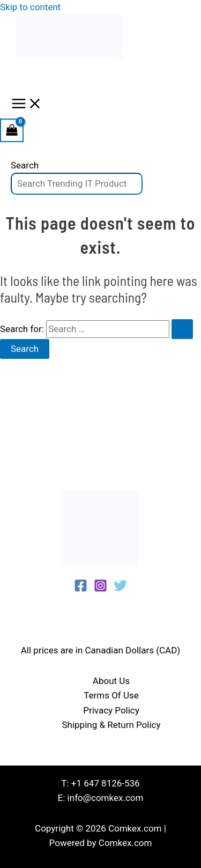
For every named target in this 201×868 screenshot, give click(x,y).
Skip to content (30, 7)
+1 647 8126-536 (106, 783)
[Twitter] (120, 589)
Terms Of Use (111, 695)
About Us (111, 681)
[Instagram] (100, 589)
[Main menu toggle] (27, 104)
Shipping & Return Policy (111, 725)
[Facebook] (81, 589)
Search (25, 165)
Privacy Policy (111, 710)
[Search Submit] (182, 329)
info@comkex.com (106, 798)
